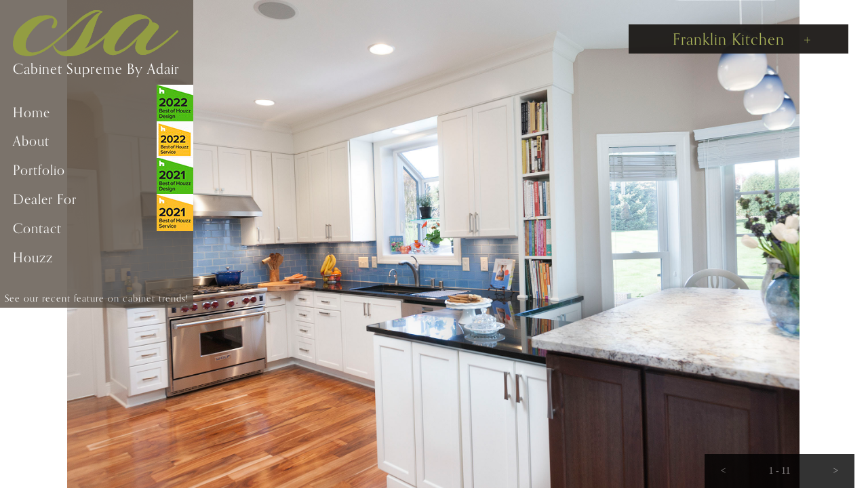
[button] (723, 471)
